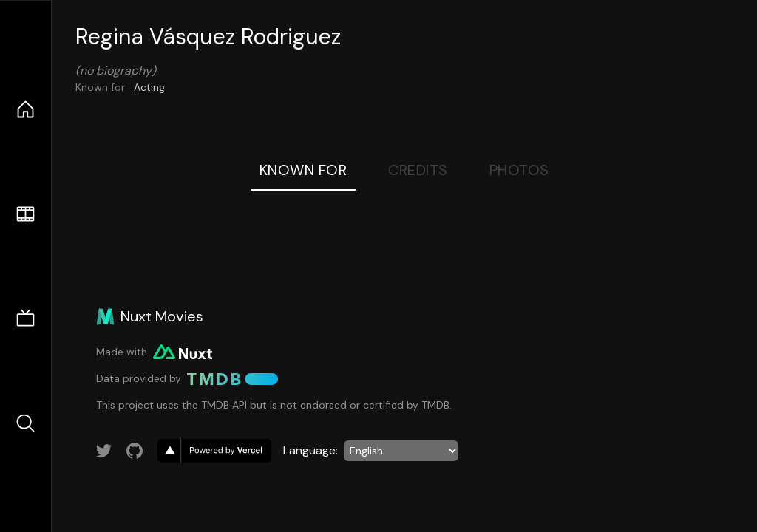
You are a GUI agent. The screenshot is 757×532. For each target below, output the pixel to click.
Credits (418, 170)
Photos (519, 170)
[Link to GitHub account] (135, 451)
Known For (303, 170)
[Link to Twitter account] (104, 451)
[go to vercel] (214, 451)
